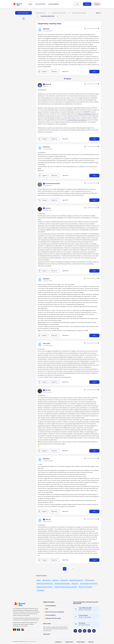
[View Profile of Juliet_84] (48, 519)
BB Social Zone (46, 580)
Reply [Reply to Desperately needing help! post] (94, 72)
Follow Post (54, 72)
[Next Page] (73, 569)
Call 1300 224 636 (85, 608)
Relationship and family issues (79, 13)
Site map (91, 642)
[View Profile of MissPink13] (46, 29)
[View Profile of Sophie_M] (48, 84)
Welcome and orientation (85, 587)
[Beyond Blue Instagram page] (85, 634)
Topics (30, 4)
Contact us (58, 642)
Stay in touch (47, 634)
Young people (40, 590)
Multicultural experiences (76, 580)
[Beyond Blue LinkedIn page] (94, 634)
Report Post (65, 71)
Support (97, 4)
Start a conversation (23, 13)
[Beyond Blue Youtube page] (80, 634)
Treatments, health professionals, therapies (66, 587)
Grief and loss (64, 580)
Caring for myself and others (59, 13)
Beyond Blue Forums (20, 4)
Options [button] (98, 13)
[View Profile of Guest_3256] (47, 343)
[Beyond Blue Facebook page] (75, 634)
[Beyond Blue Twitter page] (89, 634)
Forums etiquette (51, 615)
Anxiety (39, 580)
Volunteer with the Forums (53, 618)
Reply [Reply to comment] (94, 139)
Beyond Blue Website (20, 604)
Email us (82, 623)
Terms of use (69, 642)
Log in (77, 4)
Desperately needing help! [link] (48, 16)
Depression (55, 580)
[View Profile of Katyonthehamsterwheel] (52, 184)
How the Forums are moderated (55, 612)
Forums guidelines (54, 4)
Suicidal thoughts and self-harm (88, 584)
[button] (39, 72)
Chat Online (83, 616)
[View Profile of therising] (48, 208)
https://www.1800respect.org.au (87, 114)
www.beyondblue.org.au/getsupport (77, 120)
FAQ (47, 609)
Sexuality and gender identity (62, 584)
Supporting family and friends (44, 587)
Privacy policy (81, 642)
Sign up (87, 4)
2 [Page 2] (69, 569)
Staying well (75, 584)
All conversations (40, 4)
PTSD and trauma (89, 580)
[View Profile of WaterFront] (46, 147)
